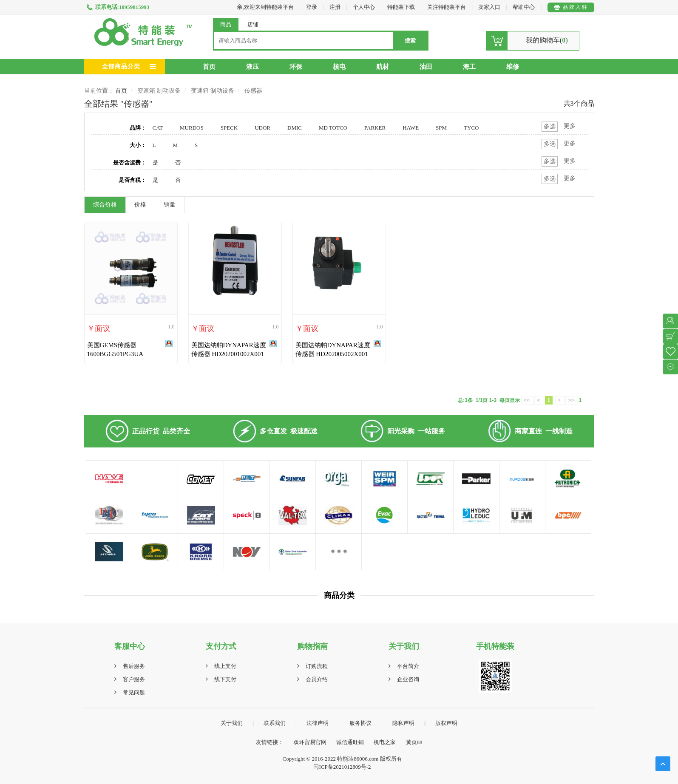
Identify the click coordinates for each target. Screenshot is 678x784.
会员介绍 (317, 679)
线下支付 (225, 679)
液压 (252, 67)
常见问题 (134, 692)
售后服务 (134, 666)
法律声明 (318, 723)
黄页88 (414, 742)
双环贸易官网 (310, 742)
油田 (426, 67)
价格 (140, 205)
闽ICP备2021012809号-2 (342, 767)
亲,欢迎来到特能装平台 (265, 7)
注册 (335, 7)
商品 (226, 24)
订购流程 (317, 666)
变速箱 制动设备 (159, 91)
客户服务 (134, 679)
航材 (383, 67)
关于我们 (232, 723)
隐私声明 (403, 723)
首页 (209, 67)
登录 (312, 7)
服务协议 (360, 723)
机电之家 (385, 742)
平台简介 (408, 666)
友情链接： (270, 742)
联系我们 (275, 723)
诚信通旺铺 (350, 742)
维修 (513, 67)
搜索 (410, 41)
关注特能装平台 (447, 7)
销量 (170, 205)
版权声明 (446, 723)
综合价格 (105, 205)
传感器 (253, 91)
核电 (339, 67)
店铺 (253, 24)
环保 (296, 67)
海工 (469, 67)
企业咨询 (408, 679)
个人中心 (364, 7)
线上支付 (225, 666)
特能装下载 (402, 7)
